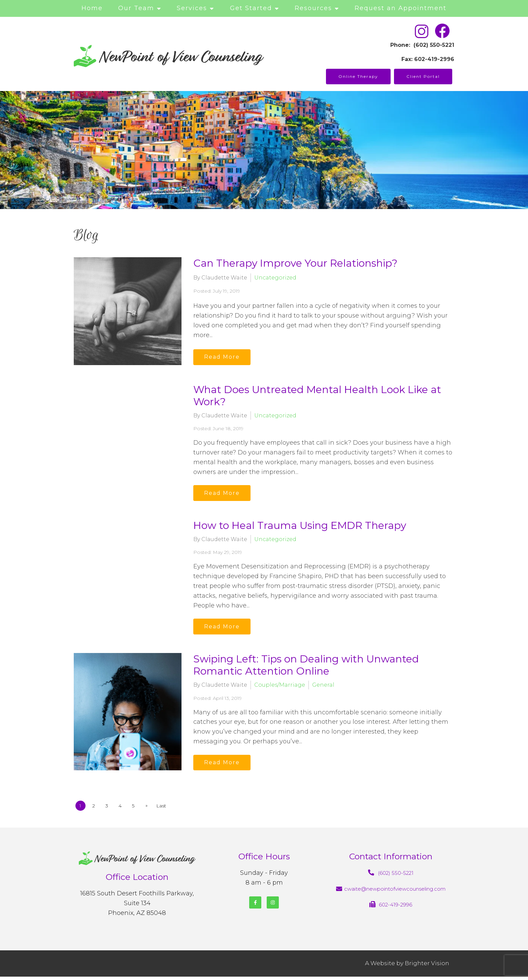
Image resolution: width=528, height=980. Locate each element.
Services (192, 8)
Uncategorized (275, 277)
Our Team (136, 8)
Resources (313, 8)
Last (167, 809)
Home (92, 8)
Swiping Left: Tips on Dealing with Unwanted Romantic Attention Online (306, 667)
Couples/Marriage (280, 687)
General (323, 687)
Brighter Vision (427, 967)
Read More (224, 357)
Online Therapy (358, 76)
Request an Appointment (401, 8)
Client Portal (423, 76)
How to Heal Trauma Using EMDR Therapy (300, 526)
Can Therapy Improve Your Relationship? (295, 263)
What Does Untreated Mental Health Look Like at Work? (317, 396)
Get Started (251, 8)
